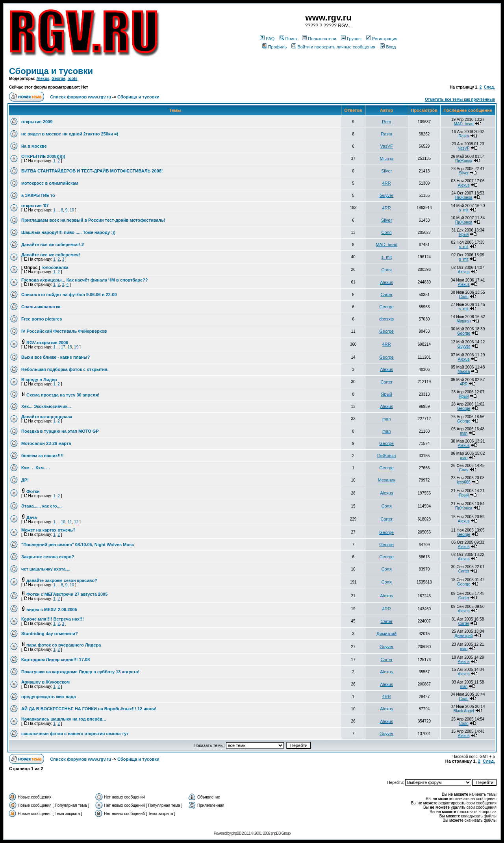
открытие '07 (35, 206)
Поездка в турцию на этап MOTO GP (60, 431)
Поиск (288, 39)
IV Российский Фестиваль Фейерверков (64, 331)
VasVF (387, 146)
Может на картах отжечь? (48, 530)
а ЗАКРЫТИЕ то (38, 195)
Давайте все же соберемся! (51, 255)
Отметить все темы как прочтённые (460, 99)
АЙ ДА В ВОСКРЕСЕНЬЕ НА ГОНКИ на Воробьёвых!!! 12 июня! (89, 709)
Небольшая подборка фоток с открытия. (65, 369)
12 (76, 522)
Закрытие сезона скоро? (48, 557)
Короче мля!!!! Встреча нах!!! (53, 619)
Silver (387, 171)
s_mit (464, 210)
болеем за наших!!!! (42, 456)
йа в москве (34, 146)
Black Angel (464, 711)
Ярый (464, 234)
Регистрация (382, 39)
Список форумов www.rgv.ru (81, 97)
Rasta (386, 134)
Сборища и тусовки (51, 71)
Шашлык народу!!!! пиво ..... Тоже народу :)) (68, 232)
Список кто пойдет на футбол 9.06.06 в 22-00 (69, 295)
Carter (386, 295)
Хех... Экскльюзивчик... (46, 406)
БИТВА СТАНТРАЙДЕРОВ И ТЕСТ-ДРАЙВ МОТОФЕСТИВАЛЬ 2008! (92, 171)
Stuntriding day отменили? (50, 634)
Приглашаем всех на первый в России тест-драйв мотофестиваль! (93, 220)
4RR (387, 183)
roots (72, 79)
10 (72, 210)
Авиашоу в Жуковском (45, 682)
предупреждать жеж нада (49, 697)
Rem (386, 122)
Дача (31, 517)
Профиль (275, 47)
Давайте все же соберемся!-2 (53, 245)
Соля (387, 232)
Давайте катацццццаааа (47, 417)
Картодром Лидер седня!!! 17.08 (56, 660)
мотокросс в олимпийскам (50, 183)
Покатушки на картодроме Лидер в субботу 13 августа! (80, 672)
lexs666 (463, 482)
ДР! (25, 480)
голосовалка (55, 267)
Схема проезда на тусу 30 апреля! (63, 395)
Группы (351, 39)
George (58, 79)
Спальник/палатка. (41, 307)
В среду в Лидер (39, 380)
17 (63, 347)
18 (69, 347)
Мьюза (387, 159)
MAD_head (464, 124)
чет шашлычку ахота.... (46, 569)
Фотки (33, 491)
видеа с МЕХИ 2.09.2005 (52, 610)
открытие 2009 (37, 122)
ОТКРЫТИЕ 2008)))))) (43, 156)
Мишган (463, 321)
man (386, 419)
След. (489, 87)
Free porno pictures (42, 319)
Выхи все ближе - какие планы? (56, 357)
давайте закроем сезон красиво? (62, 580)
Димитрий (386, 634)
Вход (388, 47)
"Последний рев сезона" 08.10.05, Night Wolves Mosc (78, 545)
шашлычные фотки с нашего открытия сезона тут (75, 734)
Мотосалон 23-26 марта (46, 443)
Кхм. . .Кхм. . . (36, 468)
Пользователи (319, 39)
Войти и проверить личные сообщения (333, 47)
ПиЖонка (464, 161)
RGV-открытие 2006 (47, 343)
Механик (387, 480)
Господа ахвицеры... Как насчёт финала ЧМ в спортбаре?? (85, 280)
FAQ (267, 39)
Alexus (43, 79)
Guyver (386, 195)
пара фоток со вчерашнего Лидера (64, 645)
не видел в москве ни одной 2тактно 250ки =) (70, 134)
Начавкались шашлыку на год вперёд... (64, 719)
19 (76, 347)
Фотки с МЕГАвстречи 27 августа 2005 (67, 594)
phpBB (236, 833)
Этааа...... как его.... (42, 506)
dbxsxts (386, 319)
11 (69, 522)
